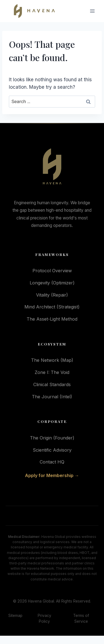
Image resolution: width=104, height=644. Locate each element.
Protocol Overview (52, 271)
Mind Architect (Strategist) (52, 307)
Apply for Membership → (52, 475)
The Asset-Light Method (52, 319)
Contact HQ (52, 462)
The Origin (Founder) (52, 438)
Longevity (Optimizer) (52, 283)
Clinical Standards (52, 384)
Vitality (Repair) (52, 295)
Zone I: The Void (52, 372)
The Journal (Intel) (52, 397)
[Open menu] (92, 11)
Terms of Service (81, 619)
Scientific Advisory (52, 450)
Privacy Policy (45, 619)
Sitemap (15, 616)
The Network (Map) (52, 360)
